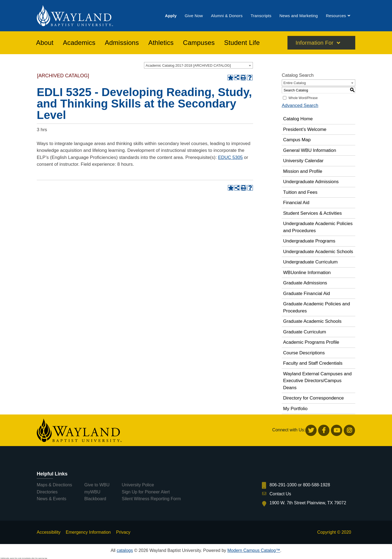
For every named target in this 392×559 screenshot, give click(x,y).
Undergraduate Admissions (311, 182)
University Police (138, 485)
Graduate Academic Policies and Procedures (317, 307)
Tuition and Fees (300, 192)
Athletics (161, 43)
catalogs (125, 550)
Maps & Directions (54, 485)
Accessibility (49, 532)
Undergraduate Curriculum (310, 262)
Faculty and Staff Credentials (313, 363)
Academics (79, 43)
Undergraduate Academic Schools (318, 252)
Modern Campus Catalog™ (254, 550)
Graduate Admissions (305, 283)
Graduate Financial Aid (307, 294)
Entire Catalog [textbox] (295, 83)
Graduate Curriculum (305, 332)
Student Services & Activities (312, 213)
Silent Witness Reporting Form (151, 499)
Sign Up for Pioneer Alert (146, 492)
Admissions (122, 43)
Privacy (123, 532)
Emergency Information (88, 532)
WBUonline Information (307, 273)
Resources (336, 16)
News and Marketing (298, 16)
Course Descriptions (304, 353)
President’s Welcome (305, 129)
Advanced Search (300, 105)
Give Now (194, 16)
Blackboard (95, 499)
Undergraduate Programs (309, 241)
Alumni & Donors (227, 16)
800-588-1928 (317, 485)
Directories (47, 492)
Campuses (199, 43)
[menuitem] (171, 16)
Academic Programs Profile (311, 342)
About (45, 43)
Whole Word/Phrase (303, 98)
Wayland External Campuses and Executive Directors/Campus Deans (317, 381)
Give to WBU (97, 485)
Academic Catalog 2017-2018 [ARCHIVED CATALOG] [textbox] (188, 65)
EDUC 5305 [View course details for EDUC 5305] (230, 157)
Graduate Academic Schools (312, 321)
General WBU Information (310, 150)
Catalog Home (298, 119)
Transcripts (261, 16)
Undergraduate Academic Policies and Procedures (318, 227)
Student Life (242, 43)
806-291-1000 (283, 485)
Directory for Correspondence (313, 398)
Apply (171, 16)
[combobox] (198, 65)
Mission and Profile (303, 171)
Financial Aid (296, 203)
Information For (315, 43)
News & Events (51, 499)
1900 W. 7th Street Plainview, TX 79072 (308, 503)
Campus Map (297, 140)
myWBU (92, 492)
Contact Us (280, 494)
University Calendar (303, 161)
